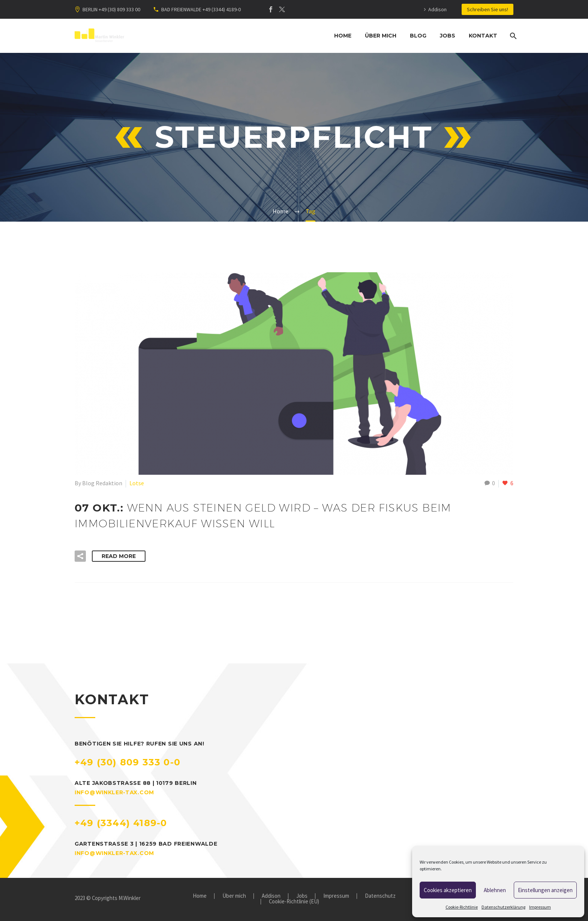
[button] (80, 556)
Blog (418, 36)
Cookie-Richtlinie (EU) (294, 902)
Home (343, 36)
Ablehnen (495, 890)
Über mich (381, 36)
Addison (437, 9)
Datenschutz (380, 896)
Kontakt (483, 36)
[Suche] (512, 36)
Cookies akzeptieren (448, 890)
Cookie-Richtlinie (462, 907)
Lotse (137, 483)
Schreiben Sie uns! (487, 9)
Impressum (540, 907)
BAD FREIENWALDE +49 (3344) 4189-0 (201, 9)
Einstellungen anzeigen (545, 890)
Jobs (448, 36)
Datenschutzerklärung (503, 907)
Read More (119, 556)
